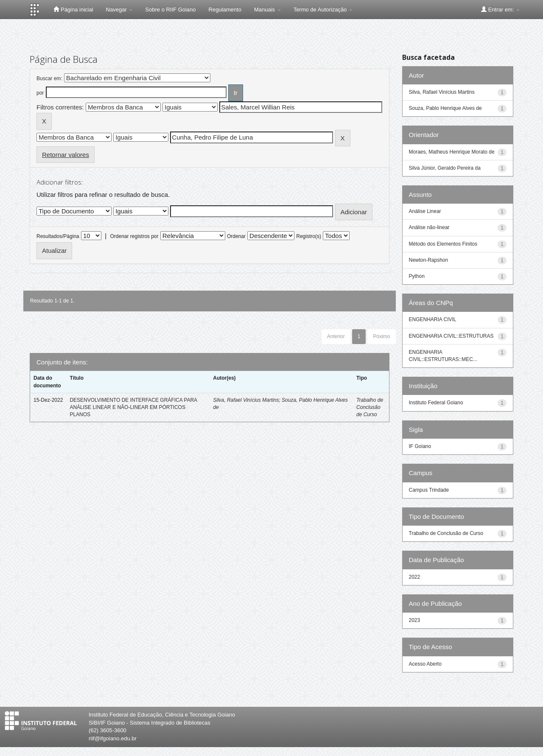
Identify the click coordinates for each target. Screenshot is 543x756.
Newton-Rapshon (429, 260)
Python (417, 276)
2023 (415, 620)
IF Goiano (420, 446)
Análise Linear (425, 211)
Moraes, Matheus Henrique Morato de (452, 152)
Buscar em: (49, 78)
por (40, 93)
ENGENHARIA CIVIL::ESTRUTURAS (451, 336)
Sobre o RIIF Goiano (170, 10)
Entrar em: (500, 9)
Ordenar (236, 236)
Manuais (267, 10)
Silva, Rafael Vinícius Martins (246, 400)
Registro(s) (309, 236)
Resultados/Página (58, 236)
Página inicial (73, 9)
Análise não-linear (429, 227)
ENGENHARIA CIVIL (433, 319)
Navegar (119, 10)
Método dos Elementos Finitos (443, 244)
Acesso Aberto (425, 664)
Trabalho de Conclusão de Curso (370, 407)
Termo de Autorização (323, 10)
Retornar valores (66, 155)
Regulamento (225, 10)
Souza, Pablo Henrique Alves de (445, 108)
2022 (415, 577)
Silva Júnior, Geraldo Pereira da (445, 168)
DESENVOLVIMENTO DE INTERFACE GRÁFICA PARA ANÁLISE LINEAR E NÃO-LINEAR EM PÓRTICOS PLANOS (133, 407)
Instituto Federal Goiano (436, 403)
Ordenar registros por (134, 236)
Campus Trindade (429, 490)
